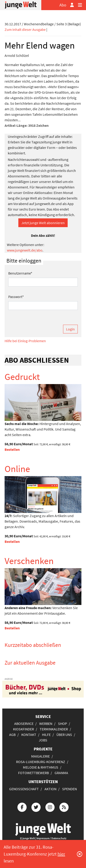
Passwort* (16, 297)
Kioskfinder (24, 729)
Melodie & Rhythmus (41, 767)
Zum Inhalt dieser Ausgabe (25, 29)
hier (61, 854)
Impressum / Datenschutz (51, 838)
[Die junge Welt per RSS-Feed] (64, 806)
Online (17, 469)
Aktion (50, 789)
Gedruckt (22, 377)
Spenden (69, 789)
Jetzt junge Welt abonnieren (43, 223)
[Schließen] (80, 854)
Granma (61, 773)
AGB (12, 735)
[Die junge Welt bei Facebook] (22, 806)
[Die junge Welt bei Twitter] (36, 806)
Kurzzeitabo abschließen (33, 645)
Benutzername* (20, 273)
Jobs (43, 740)
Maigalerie (40, 756)
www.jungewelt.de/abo (25, 250)
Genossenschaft (24, 789)
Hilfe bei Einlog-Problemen (25, 341)
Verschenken (29, 561)
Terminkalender (54, 729)
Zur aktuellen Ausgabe (30, 663)
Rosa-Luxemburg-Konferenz (41, 762)
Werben (46, 723)
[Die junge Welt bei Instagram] (50, 806)
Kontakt (29, 735)
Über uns (64, 735)
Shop (62, 723)
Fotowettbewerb (33, 773)
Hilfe (46, 735)
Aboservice (24, 723)
